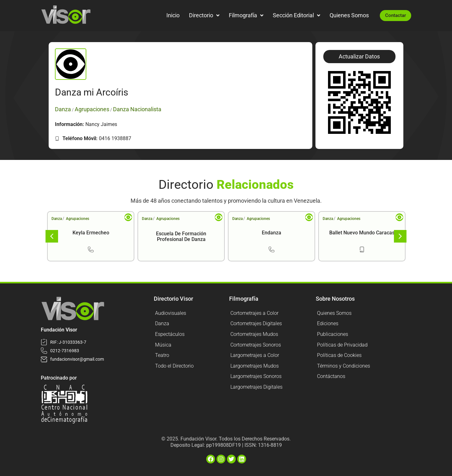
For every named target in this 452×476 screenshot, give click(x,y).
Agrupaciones (78, 219)
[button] (359, 57)
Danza (57, 219)
